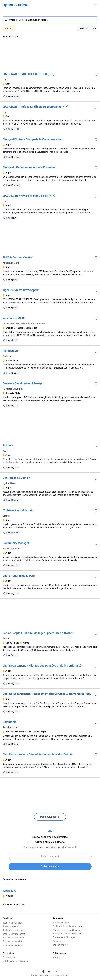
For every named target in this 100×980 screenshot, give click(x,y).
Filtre (8, 29)
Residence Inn (10, 728)
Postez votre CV (10, 926)
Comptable (9, 722)
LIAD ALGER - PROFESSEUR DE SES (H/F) (29, 196)
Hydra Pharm (10, 483)
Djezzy (6, 516)
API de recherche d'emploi (15, 961)
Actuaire (8, 445)
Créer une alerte (50, 866)
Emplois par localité (12, 941)
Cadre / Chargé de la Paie (19, 576)
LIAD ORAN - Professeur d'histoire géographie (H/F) (35, 107)
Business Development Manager (23, 383)
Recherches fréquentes (14, 934)
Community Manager (16, 543)
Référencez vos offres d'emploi (68, 934)
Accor (6, 638)
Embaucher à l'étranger (64, 937)
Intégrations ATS (61, 945)
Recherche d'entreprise (14, 930)
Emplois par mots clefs (14, 937)
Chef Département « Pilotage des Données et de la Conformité (42, 666)
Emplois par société (12, 945)
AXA (5, 451)
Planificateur (11, 351)
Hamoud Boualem (13, 389)
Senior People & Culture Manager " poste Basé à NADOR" (38, 633)
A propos (57, 957)
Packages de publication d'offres (68, 926)
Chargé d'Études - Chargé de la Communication (32, 139)
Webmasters (9, 957)
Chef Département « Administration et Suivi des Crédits (38, 754)
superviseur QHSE (14, 318)
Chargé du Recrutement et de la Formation (29, 167)
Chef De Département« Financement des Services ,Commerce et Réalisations (47, 694)
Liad (5, 80)
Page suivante (50, 817)
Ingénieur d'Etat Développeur (21, 290)
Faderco (7, 356)
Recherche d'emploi (12, 923)
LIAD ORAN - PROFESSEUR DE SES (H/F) (28, 74)
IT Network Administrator (19, 510)
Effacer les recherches (14, 905)
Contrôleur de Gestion (16, 478)
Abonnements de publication (67, 930)
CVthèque (57, 941)
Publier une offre (61, 923)
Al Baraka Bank (11, 263)
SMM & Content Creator (18, 257)
